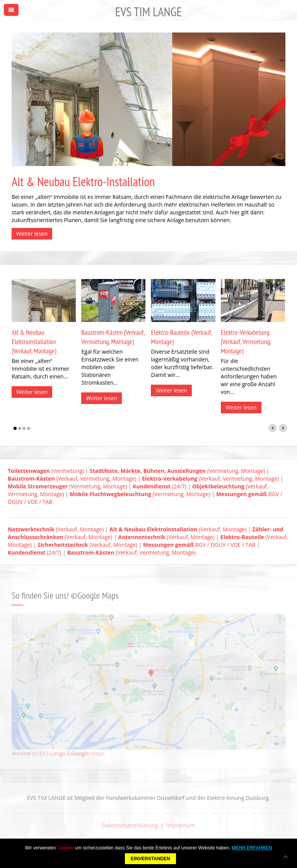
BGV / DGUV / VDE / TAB (199, 545)
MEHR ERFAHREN (252, 848)
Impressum (181, 825)
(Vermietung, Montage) (177, 471)
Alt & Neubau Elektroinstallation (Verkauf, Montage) (34, 342)
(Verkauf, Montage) (56, 529)
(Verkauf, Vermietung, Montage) (72, 479)
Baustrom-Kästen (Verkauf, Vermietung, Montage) (113, 337)
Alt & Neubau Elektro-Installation (83, 181)
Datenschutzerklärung (130, 825)
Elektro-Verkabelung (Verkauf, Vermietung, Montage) (246, 342)
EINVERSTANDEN (150, 859)
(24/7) (160, 486)
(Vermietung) (46, 471)
